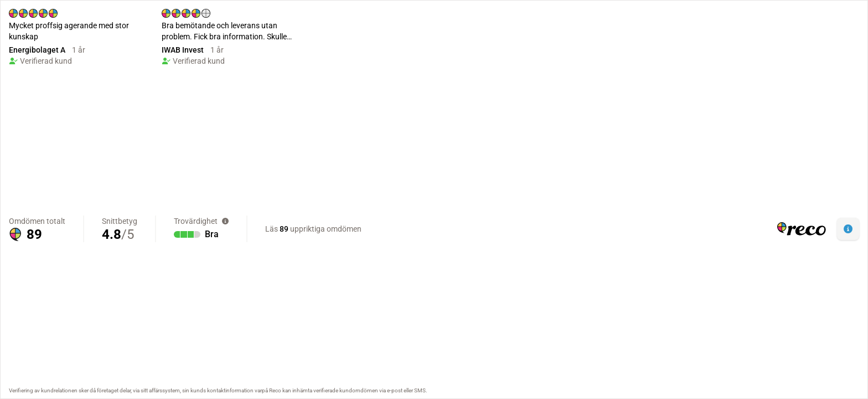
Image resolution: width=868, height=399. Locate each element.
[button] (848, 229)
